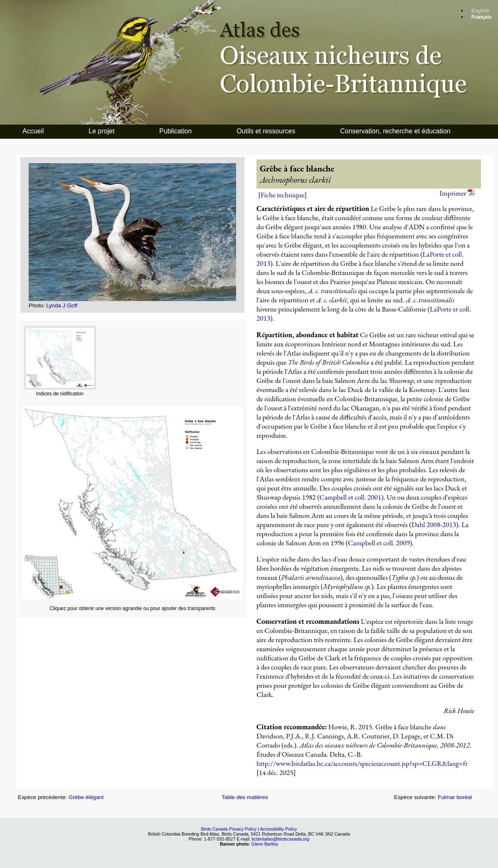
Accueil (33, 131)
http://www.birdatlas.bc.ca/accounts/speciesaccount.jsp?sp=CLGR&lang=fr (362, 763)
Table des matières (245, 797)
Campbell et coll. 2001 (350, 497)
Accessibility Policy (278, 829)
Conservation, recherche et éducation (395, 131)
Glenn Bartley (265, 844)
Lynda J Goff (62, 305)
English (480, 11)
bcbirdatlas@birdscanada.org (280, 839)
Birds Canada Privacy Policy (229, 829)
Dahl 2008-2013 (434, 525)
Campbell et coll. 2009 (379, 543)
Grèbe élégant (86, 797)
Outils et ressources (266, 131)
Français (482, 17)
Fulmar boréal (455, 797)
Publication (176, 131)
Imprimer (457, 193)
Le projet (102, 131)
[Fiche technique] (282, 195)
